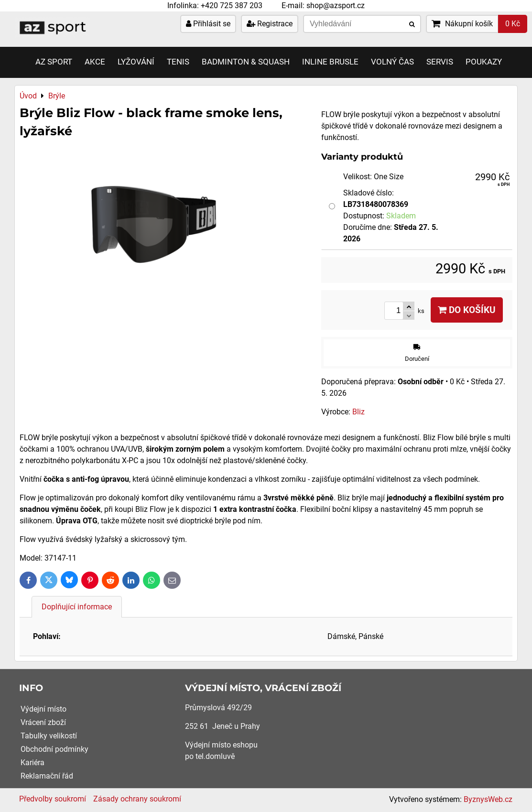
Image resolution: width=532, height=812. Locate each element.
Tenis (178, 62)
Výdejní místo (43, 709)
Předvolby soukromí (53, 799)
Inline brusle (330, 62)
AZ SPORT (54, 62)
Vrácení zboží (43, 722)
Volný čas (392, 62)
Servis (440, 62)
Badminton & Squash (246, 62)
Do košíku (467, 310)
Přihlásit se (208, 24)
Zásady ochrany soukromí (137, 799)
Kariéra (33, 763)
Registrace (270, 24)
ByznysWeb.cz (488, 799)
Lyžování (136, 62)
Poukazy (484, 62)
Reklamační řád (47, 776)
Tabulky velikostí (49, 736)
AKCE (95, 62)
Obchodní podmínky (54, 749)
